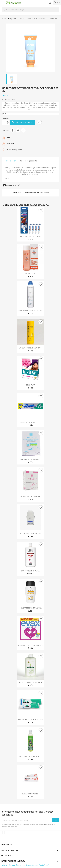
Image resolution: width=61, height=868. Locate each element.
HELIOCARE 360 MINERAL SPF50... (30, 608)
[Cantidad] (4, 123)
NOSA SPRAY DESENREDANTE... (31, 757)
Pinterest (23, 130)
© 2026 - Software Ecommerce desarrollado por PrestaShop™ (25, 865)
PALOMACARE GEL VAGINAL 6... (31, 496)
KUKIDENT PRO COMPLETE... (30, 422)
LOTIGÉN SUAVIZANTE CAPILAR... (31, 348)
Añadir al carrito (22, 123)
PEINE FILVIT (31, 385)
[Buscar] (30, 10)
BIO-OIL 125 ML (31, 273)
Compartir (12, 130)
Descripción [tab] (11, 161)
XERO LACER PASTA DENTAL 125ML (30, 719)
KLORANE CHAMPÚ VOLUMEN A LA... (31, 682)
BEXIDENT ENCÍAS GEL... (31, 794)
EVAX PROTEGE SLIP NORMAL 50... (31, 645)
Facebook (4, 833)
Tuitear (18, 130)
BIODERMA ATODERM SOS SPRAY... (31, 311)
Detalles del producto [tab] (28, 161)
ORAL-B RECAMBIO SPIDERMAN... (31, 236)
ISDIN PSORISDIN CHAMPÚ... (30, 571)
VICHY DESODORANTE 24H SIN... (31, 534)
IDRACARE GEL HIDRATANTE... (30, 459)
